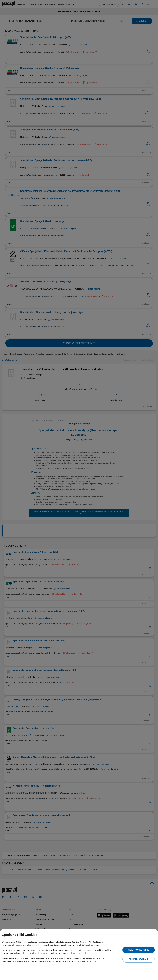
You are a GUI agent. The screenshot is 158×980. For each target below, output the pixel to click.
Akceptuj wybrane (139, 959)
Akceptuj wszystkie (139, 950)
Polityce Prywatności (77, 953)
